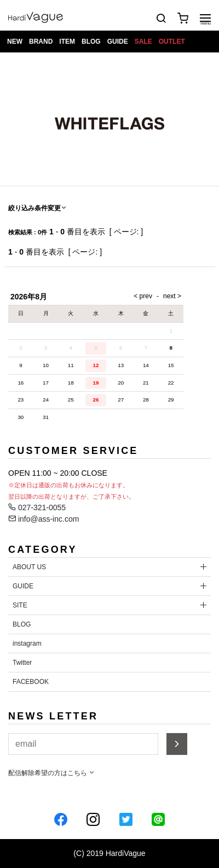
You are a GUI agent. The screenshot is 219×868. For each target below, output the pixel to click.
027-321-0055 (37, 507)
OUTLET (172, 42)
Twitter (22, 663)
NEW (15, 42)
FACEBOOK (31, 682)
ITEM (67, 42)
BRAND (41, 42)
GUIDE (118, 42)
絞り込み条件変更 (38, 208)
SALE (143, 42)
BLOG (91, 42)
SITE (20, 605)
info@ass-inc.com (44, 519)
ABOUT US (29, 567)
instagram (27, 643)
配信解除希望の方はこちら (52, 773)
